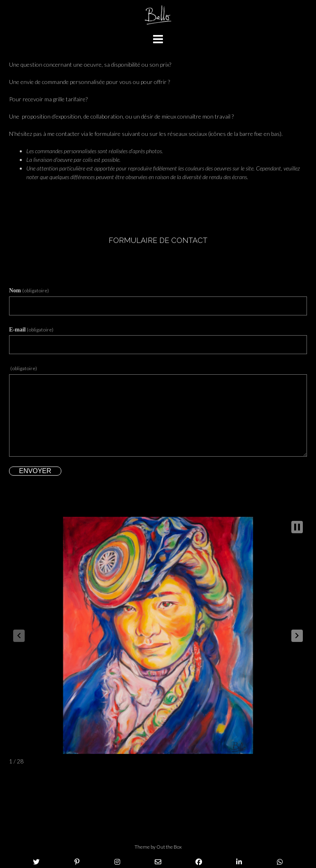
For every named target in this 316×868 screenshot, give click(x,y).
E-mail (31, 330)
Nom (29, 290)
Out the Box (169, 847)
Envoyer (35, 471)
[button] (297, 636)
